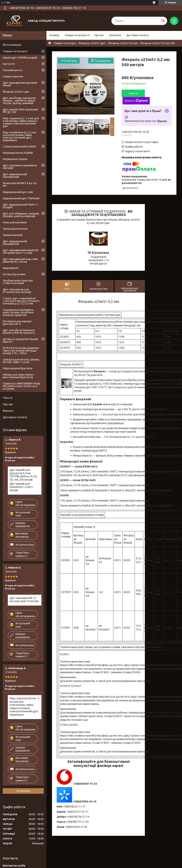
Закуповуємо (11, 268)
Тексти (8, 398)
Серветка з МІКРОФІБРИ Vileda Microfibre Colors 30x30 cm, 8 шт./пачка (22, 386)
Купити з (136, 101)
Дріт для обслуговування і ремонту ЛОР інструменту (19, 331)
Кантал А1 (9, 64)
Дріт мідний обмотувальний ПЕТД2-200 (20, 111)
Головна (54, 35)
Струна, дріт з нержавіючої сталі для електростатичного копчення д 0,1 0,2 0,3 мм (21, 301)
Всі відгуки (23, 791)
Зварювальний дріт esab (18, 192)
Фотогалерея (12, 45)
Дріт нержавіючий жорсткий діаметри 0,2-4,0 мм (20, 260)
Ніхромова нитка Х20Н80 (18, 153)
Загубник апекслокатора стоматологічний (18, 282)
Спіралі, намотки (13, 76)
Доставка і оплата (138, 35)
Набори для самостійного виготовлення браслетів (18, 376)
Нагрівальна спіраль (15, 159)
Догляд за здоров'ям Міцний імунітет (20, 340)
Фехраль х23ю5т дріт (92, 43)
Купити (133, 93)
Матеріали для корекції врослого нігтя (17, 323)
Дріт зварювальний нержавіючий (15, 176)
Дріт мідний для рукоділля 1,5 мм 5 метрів (21, 487)
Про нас (99, 35)
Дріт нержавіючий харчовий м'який (20, 84)
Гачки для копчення (15, 222)
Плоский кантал (13, 70)
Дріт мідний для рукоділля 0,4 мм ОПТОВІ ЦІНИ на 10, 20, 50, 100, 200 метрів (23, 475)
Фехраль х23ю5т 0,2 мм (123, 43)
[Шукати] (163, 21)
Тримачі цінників (13, 235)
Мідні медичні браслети (18, 368)
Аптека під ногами (14, 274)
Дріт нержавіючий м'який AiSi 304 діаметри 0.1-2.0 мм (21, 251)
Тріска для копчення (15, 229)
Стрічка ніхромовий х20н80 (19, 146)
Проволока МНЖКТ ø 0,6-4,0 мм (20, 184)
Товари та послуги (76, 35)
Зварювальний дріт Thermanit (21, 198)
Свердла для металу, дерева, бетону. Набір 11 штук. (21, 361)
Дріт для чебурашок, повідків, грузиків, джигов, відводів (21, 215)
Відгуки (8, 411)
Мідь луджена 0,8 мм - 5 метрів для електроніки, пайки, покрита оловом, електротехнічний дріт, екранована (25, 707)
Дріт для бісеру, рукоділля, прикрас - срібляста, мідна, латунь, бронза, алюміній (19, 101)
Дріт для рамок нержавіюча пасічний (20, 167)
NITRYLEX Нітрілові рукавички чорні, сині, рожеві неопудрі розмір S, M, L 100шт (21, 351)
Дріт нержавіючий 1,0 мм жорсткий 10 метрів (24, 600)
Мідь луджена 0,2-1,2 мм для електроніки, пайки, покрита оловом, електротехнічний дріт (21, 122)
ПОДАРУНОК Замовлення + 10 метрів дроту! (99, 260)
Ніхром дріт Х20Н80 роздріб (20, 58)
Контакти (115, 35)
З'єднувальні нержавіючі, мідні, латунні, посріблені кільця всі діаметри (18, 312)
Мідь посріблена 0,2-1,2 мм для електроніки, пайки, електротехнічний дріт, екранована (19, 136)
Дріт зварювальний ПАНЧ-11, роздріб (21, 206)
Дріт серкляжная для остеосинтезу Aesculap (17, 291)
